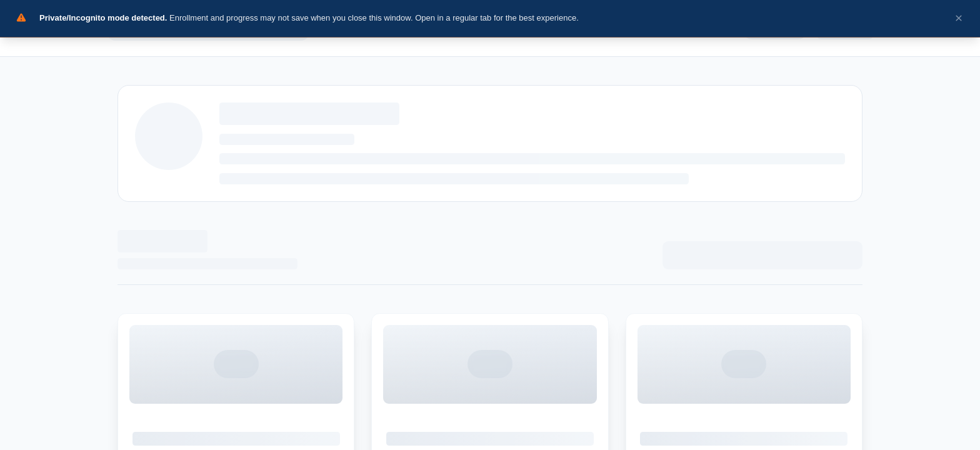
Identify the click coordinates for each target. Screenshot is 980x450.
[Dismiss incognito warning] (959, 19)
